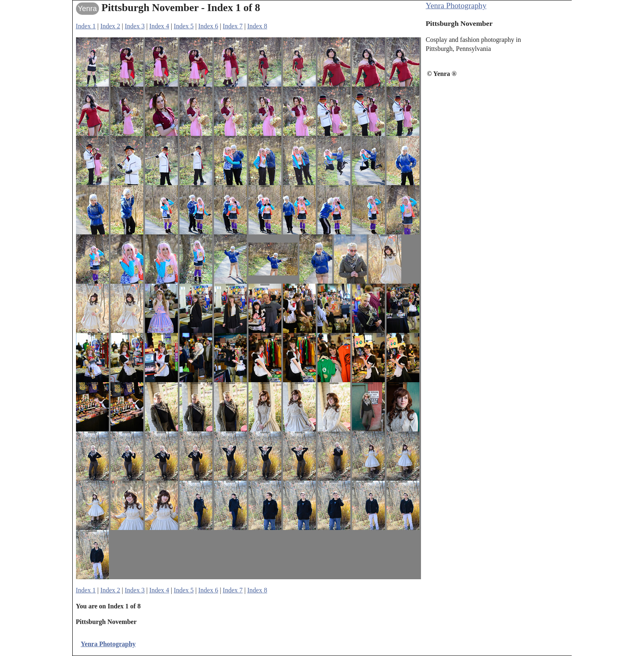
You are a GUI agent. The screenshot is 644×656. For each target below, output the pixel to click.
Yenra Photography (456, 6)
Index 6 (208, 26)
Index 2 (110, 26)
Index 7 (232, 26)
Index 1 (86, 26)
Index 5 (184, 26)
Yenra (87, 9)
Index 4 (159, 26)
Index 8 (257, 26)
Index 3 (135, 26)
